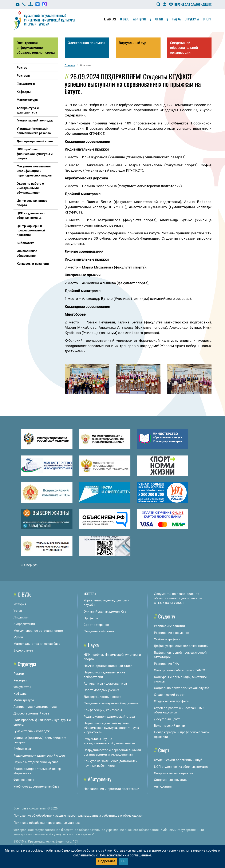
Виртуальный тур (133, 43)
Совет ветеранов (96, 625)
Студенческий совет (99, 631)
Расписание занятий (169, 626)
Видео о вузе (23, 650)
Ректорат (20, 680)
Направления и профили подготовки (111, 789)
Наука (177, 19)
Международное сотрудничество (38, 631)
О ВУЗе (25, 594)
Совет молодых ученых (101, 690)
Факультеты (22, 687)
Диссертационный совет (32, 713)
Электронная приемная (87, 43)
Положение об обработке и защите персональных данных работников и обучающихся (78, 816)
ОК (124, 861)
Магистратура (24, 700)
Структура (192, 19)
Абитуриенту (142, 19)
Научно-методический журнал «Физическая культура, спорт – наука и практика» (111, 728)
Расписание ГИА (166, 664)
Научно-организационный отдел (108, 666)
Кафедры (20, 694)
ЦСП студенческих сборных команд (181, 767)
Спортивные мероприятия (174, 773)
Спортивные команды (171, 780)
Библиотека (22, 749)
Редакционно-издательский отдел (39, 756)
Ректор (19, 674)
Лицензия (21, 617)
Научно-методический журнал (36, 762)
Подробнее (107, 861)
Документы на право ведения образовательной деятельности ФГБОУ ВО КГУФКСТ (178, 598)
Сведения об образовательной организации (184, 48)
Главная (110, 19)
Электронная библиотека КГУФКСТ (180, 670)
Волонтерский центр (169, 726)
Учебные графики (167, 639)
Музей (18, 637)
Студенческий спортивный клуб (178, 760)
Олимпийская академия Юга (105, 612)
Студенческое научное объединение (111, 703)
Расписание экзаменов (172, 633)
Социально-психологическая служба (182, 688)
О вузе (125, 19)
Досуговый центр (167, 719)
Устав (18, 611)
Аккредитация (24, 624)
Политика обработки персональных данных (47, 823)
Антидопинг (163, 787)
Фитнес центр (24, 780)
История (20, 604)
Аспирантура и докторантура (35, 707)
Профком (91, 618)
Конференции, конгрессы (103, 710)
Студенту (162, 19)
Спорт (207, 19)
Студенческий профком (172, 701)
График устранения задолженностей (181, 646)
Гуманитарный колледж (31, 731)
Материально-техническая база (37, 644)
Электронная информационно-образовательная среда (36, 48)
